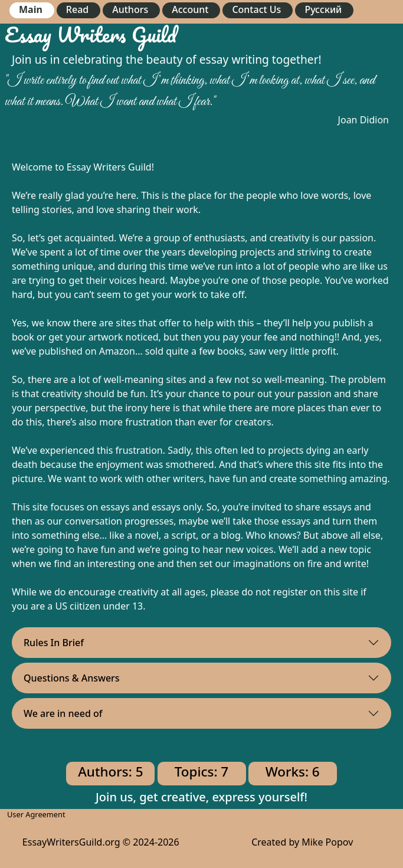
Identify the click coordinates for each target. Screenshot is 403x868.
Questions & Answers (72, 678)
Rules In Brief (54, 643)
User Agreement (36, 814)
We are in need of (63, 713)
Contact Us (256, 9)
